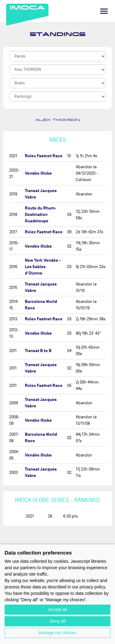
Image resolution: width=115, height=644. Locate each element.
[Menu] (104, 11)
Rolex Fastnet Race (44, 156)
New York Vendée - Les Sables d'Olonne (43, 267)
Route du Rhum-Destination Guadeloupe (40, 215)
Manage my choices (57, 633)
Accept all (57, 609)
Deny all (57, 621)
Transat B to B (38, 351)
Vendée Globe (38, 173)
